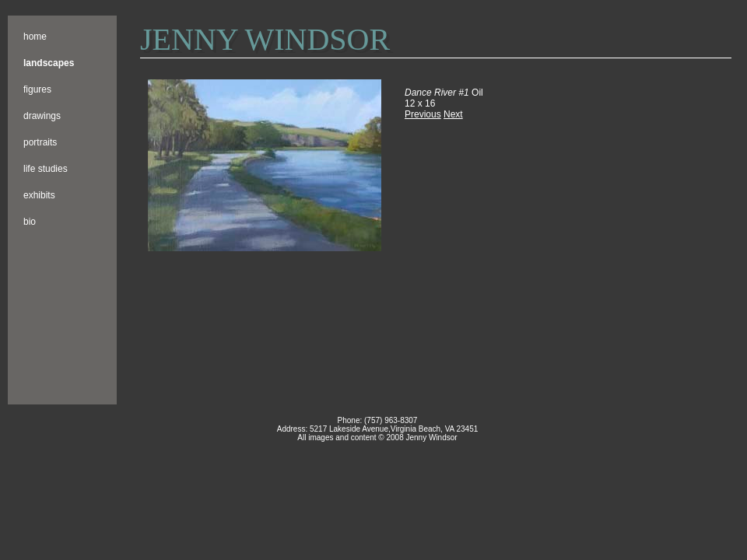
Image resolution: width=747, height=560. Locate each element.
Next (453, 114)
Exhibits (39, 195)
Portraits (40, 142)
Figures (37, 89)
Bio (30, 222)
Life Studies (46, 169)
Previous (423, 114)
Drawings (42, 116)
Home (35, 37)
